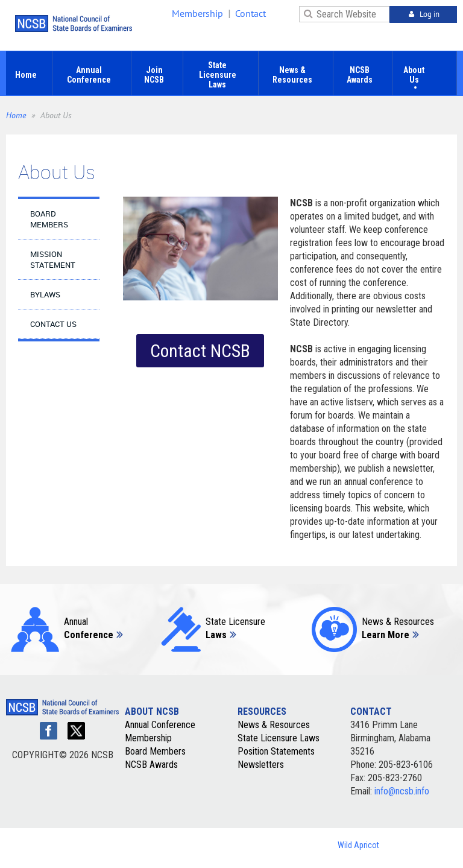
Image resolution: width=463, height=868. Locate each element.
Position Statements (276, 751)
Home (16, 115)
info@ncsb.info (402, 791)
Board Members (155, 751)
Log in (430, 14)
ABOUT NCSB (152, 711)
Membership (197, 13)
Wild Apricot (358, 845)
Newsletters (261, 765)
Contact (250, 13)
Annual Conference (160, 725)
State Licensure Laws (279, 738)
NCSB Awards (151, 765)
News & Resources (274, 725)
